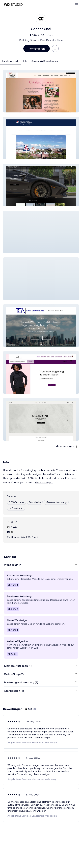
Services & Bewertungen (45, 61)
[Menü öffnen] (76, 5)
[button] (41, 91)
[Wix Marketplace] (13, 5)
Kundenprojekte (11, 61)
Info (25, 61)
